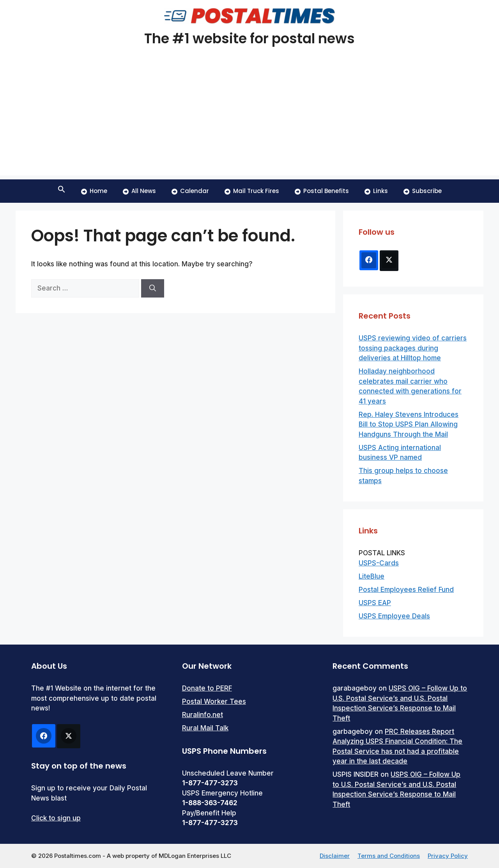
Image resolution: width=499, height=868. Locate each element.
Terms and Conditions (389, 856)
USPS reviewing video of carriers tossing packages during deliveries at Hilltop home (413, 348)
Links (376, 191)
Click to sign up (56, 818)
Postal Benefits (322, 191)
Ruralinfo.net (203, 715)
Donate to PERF (207, 688)
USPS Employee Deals (394, 616)
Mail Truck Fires (252, 191)
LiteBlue (372, 576)
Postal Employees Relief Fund (406, 590)
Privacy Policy (448, 856)
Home (94, 191)
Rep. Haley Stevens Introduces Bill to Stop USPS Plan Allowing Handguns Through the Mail (409, 424)
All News (139, 191)
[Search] (153, 289)
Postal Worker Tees (214, 701)
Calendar (190, 191)
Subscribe (423, 191)
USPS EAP (375, 603)
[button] (62, 191)
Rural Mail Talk (205, 728)
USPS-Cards (379, 563)
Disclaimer (335, 856)
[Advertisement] (249, 121)
